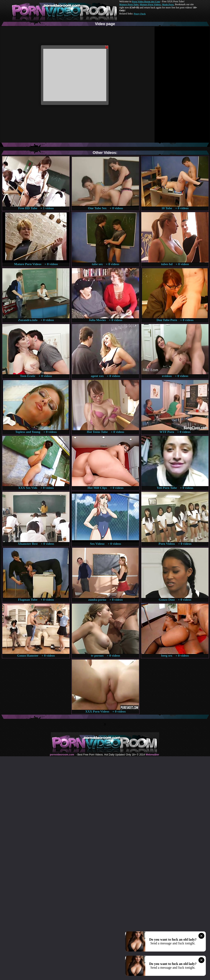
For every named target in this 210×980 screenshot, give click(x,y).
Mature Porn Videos (150, 4)
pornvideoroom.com (62, 755)
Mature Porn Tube (129, 4)
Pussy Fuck (140, 14)
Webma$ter (152, 755)
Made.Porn (168, 4)
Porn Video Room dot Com (146, 1)
